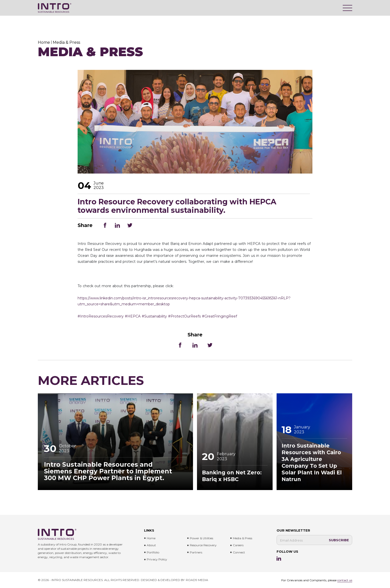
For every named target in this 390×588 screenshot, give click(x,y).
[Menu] (347, 8)
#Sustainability (154, 316)
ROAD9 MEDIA (197, 580)
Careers (238, 545)
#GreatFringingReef (219, 316)
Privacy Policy (157, 559)
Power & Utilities (201, 538)
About (151, 545)
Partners (196, 552)
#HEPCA (133, 316)
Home (151, 538)
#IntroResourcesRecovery (101, 316)
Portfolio (153, 552)
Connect (239, 552)
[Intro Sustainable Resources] (55, 8)
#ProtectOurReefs (184, 316)
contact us (345, 580)
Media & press (243, 538)
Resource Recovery (203, 545)
